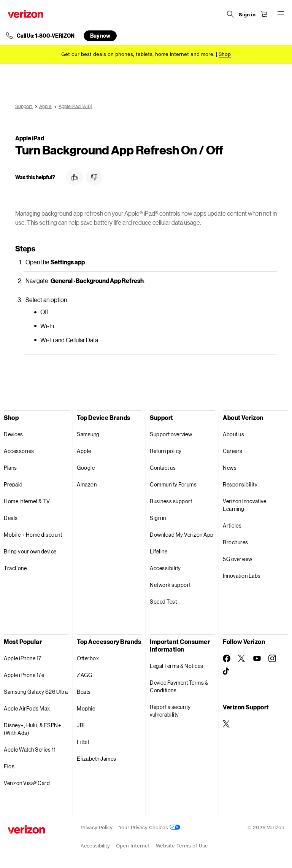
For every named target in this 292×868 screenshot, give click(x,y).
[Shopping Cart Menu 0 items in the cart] (264, 14)
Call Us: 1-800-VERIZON (46, 36)
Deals (11, 518)
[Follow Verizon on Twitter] (242, 658)
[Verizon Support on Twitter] (227, 724)
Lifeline (159, 551)
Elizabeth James (97, 759)
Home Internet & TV (27, 501)
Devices (13, 434)
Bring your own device (30, 551)
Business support (171, 501)
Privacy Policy (97, 827)
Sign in (158, 518)
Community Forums (173, 484)
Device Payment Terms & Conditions (179, 686)
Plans (10, 468)
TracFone (15, 568)
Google (86, 468)
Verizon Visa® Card (27, 783)
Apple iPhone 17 (23, 658)
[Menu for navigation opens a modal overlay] (281, 14)
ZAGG (84, 675)
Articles (232, 525)
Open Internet (133, 846)
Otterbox (88, 658)
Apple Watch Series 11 (30, 750)
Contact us (163, 468)
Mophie (86, 708)
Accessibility (165, 568)
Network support (170, 585)
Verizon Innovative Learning (244, 505)
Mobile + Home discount (33, 535)
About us (233, 434)
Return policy (166, 451)
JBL (82, 725)
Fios (9, 766)
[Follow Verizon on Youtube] (257, 658)
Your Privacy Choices (149, 827)
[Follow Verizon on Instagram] (272, 658)
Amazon (87, 484)
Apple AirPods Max (27, 708)
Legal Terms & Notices (177, 666)
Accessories (19, 451)
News (230, 468)
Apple (84, 451)
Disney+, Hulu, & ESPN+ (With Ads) (33, 729)
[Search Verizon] (230, 14)
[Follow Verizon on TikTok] (227, 671)
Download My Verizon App (182, 535)
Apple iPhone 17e (24, 675)
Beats (84, 692)
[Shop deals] (225, 54)
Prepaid (13, 484)
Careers (233, 451)
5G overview (238, 559)
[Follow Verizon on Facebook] (227, 658)
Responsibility (240, 484)
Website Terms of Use (182, 846)
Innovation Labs (242, 576)
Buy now (100, 36)
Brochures (236, 542)
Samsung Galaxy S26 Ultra (36, 692)
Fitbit (83, 742)
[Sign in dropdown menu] (247, 15)
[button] (75, 177)
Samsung (88, 434)
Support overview (171, 434)
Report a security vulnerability (170, 711)
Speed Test (163, 602)
